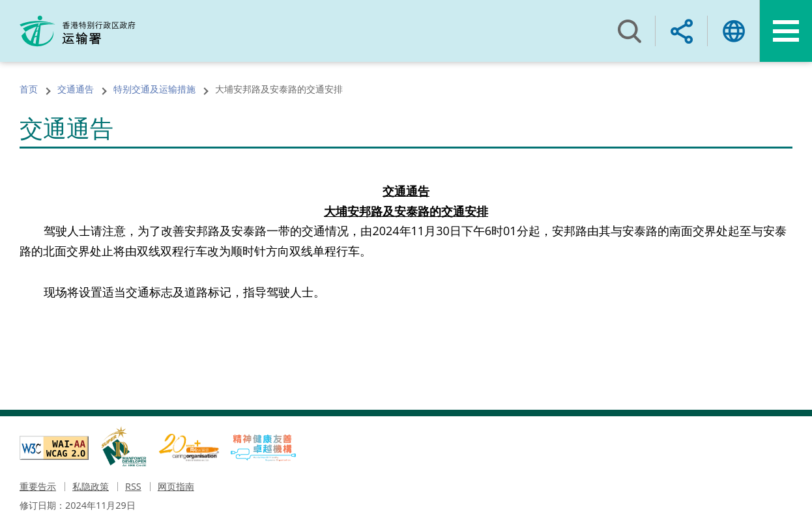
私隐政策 (91, 486)
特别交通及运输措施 (154, 89)
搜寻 (630, 31)
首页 (29, 89)
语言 (734, 31)
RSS (133, 486)
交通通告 (76, 89)
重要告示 (38, 486)
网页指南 (176, 486)
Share (682, 31)
